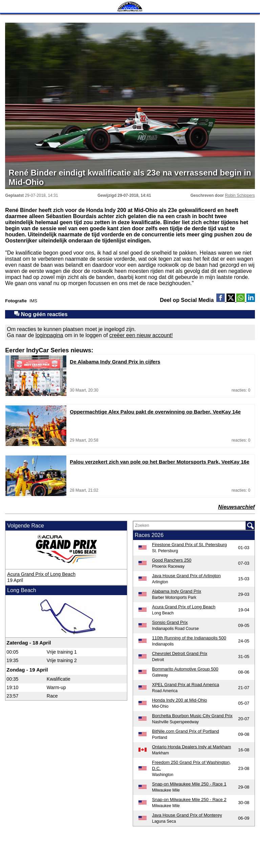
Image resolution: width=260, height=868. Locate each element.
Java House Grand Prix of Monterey (187, 815)
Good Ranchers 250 (172, 560)
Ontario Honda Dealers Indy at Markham (191, 747)
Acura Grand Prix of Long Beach (41, 574)
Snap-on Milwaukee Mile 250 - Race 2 (189, 800)
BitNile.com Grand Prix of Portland (186, 731)
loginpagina (49, 335)
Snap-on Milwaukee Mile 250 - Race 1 (189, 784)
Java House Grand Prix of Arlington (186, 576)
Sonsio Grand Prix (170, 622)
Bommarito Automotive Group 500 (185, 669)
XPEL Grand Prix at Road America (186, 685)
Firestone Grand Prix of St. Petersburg (189, 545)
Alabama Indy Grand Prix (177, 591)
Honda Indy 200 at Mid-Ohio (180, 700)
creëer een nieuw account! (141, 335)
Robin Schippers (240, 195)
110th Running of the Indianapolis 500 (189, 638)
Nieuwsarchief (236, 507)
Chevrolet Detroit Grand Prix (180, 653)
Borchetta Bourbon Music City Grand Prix (192, 716)
